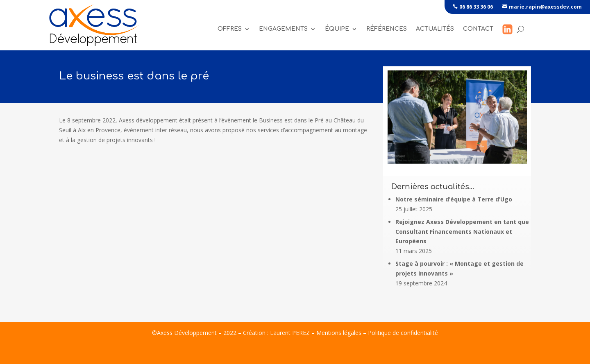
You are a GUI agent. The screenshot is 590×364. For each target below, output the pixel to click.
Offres (230, 29)
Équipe (337, 29)
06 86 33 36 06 (476, 7)
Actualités (435, 29)
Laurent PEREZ (290, 333)
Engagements (283, 29)
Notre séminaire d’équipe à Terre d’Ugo (454, 199)
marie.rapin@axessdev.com (545, 7)
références (387, 29)
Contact (478, 29)
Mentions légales (339, 333)
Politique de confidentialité (403, 333)
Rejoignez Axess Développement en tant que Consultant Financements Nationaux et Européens (462, 232)
